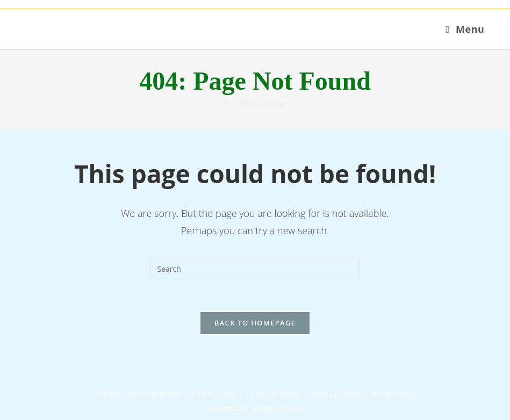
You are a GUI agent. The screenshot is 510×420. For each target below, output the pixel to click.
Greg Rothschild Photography (137, 394)
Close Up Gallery (337, 394)
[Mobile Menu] (465, 29)
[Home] (226, 104)
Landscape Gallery (274, 394)
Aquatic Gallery (394, 394)
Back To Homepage (255, 323)
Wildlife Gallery (214, 394)
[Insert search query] (255, 269)
